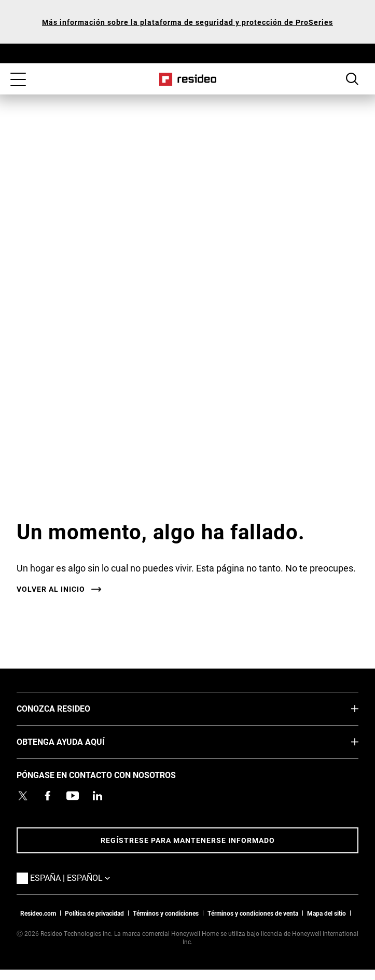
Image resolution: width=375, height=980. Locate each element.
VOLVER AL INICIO (51, 589)
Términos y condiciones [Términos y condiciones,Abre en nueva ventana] (166, 913)
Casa (188, 79)
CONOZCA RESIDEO (69, 708)
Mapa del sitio (327, 913)
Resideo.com (38, 913)
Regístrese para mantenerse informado (188, 840)
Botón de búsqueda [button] (352, 79)
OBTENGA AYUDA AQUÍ (76, 741)
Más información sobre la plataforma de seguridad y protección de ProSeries (188, 22)
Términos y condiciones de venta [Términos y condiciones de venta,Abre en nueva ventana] (253, 913)
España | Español (86, 877)
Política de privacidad (94, 913)
